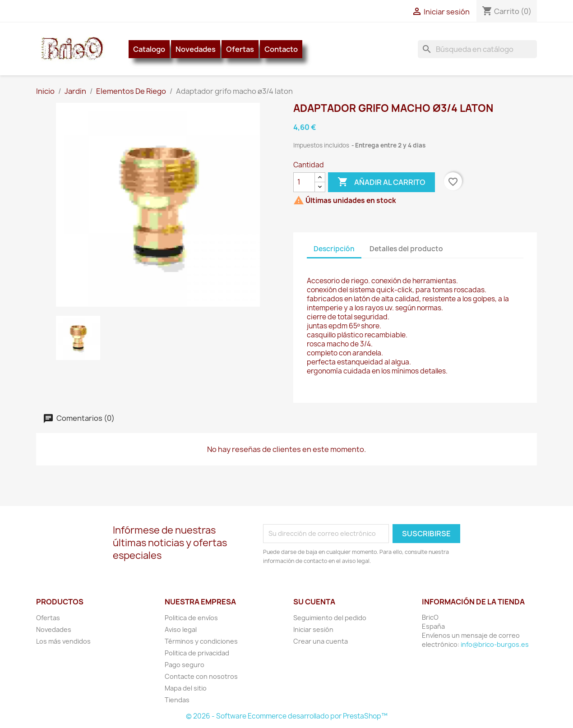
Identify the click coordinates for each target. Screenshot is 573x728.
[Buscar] (477, 49)
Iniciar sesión (313, 629)
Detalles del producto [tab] (406, 249)
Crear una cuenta (321, 641)
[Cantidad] (304, 182)
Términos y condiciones (201, 641)
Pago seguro (185, 665)
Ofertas (240, 49)
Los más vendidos (63, 641)
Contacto (281, 49)
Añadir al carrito (381, 182)
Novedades (196, 49)
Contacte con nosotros (201, 676)
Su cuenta (314, 602)
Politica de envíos (191, 618)
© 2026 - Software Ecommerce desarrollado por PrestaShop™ (287, 716)
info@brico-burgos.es (495, 644)
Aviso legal (181, 629)
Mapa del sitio (186, 688)
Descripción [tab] (334, 249)
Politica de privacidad (197, 653)
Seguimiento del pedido (330, 618)
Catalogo (149, 49)
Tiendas (177, 700)
